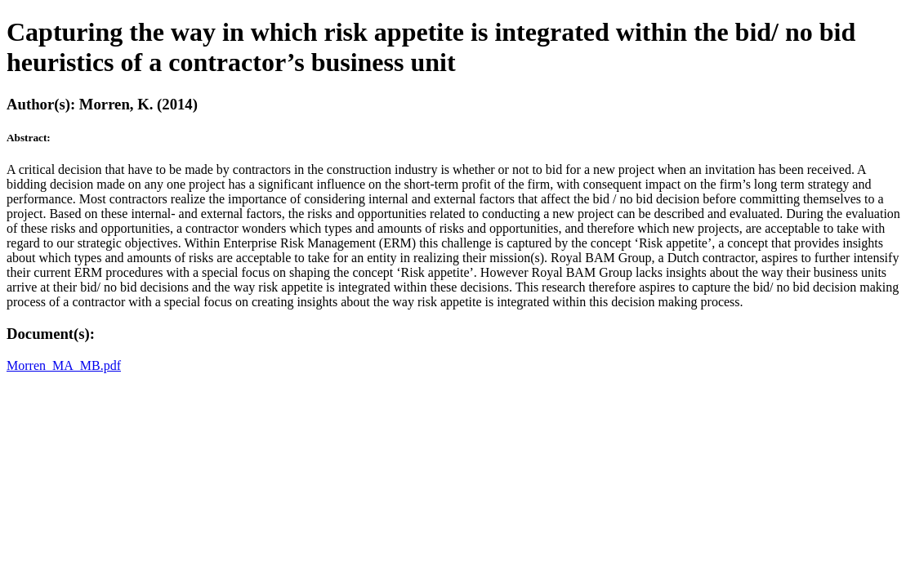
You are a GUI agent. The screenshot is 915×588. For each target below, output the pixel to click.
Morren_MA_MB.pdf (64, 365)
